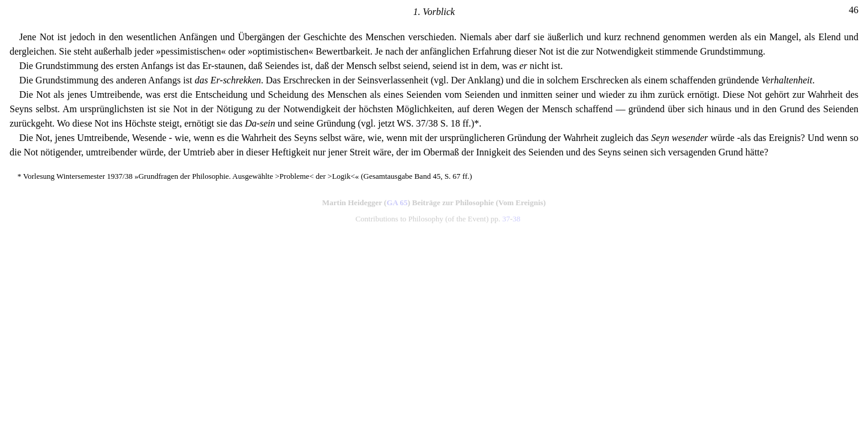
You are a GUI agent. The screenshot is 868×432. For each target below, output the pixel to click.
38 (517, 219)
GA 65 (397, 202)
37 (506, 219)
